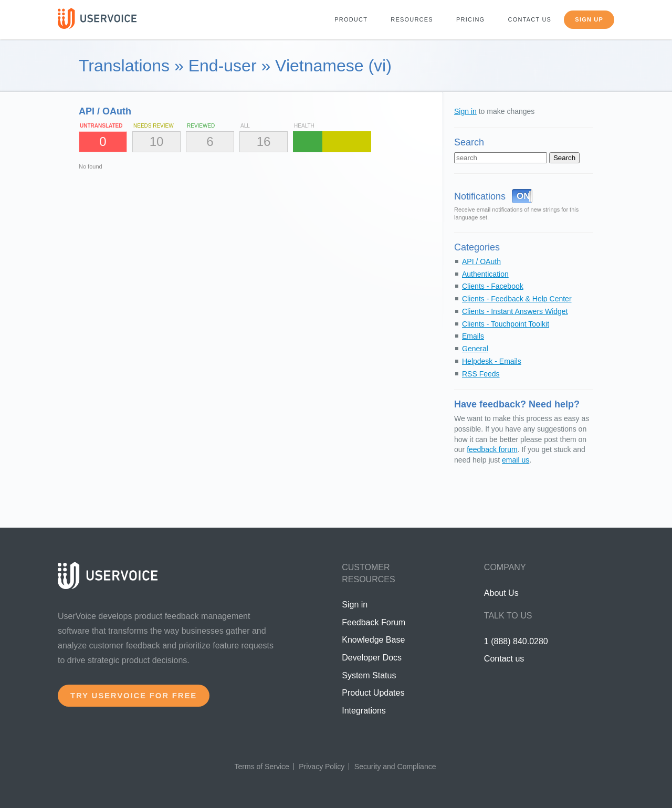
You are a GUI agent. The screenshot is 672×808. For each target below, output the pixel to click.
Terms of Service (262, 767)
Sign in (465, 111)
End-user (223, 66)
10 (157, 141)
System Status (369, 675)
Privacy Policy (322, 767)
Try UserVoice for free (134, 695)
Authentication (485, 274)
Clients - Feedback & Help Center (517, 299)
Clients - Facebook (493, 286)
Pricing (470, 19)
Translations (124, 66)
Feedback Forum (374, 622)
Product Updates (373, 693)
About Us (501, 593)
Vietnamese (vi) (333, 66)
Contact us (530, 19)
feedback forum (492, 449)
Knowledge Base (373, 640)
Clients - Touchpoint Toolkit (506, 324)
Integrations (364, 711)
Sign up (589, 19)
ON (523, 196)
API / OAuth (481, 261)
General (475, 349)
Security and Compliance (395, 767)
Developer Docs (372, 658)
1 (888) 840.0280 (516, 641)
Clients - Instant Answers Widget (515, 311)
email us (516, 460)
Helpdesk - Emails (492, 361)
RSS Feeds (481, 374)
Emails (473, 336)
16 (264, 141)
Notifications (480, 196)
